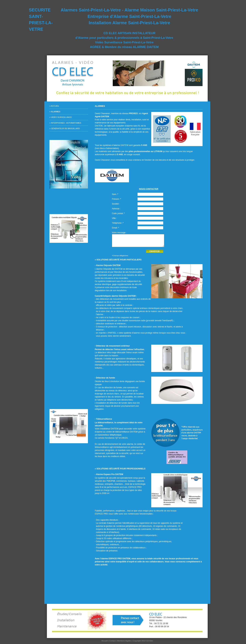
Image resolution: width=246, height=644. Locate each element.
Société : (116, 204)
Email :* (115, 228)
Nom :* (115, 194)
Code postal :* (118, 213)
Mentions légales (124, 641)
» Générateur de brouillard (65, 128)
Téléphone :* (118, 223)
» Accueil (54, 106)
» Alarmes (55, 112)
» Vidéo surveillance (61, 117)
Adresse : (116, 209)
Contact (112, 641)
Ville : (114, 218)
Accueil (105, 641)
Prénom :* (116, 199)
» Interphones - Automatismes (65, 123)
